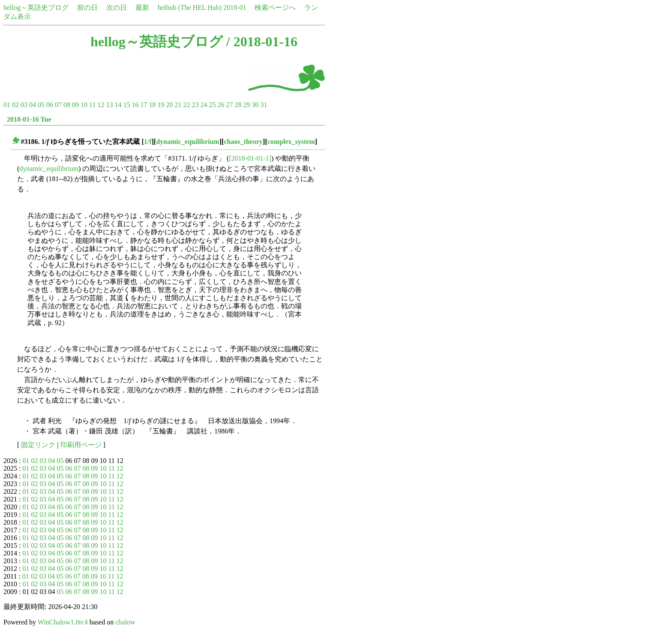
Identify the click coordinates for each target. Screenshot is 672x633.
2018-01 (235, 7)
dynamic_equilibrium (188, 142)
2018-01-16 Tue (29, 119)
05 (41, 105)
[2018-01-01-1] (250, 158)
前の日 (87, 7)
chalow (125, 622)
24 (204, 105)
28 (238, 105)
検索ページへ (275, 7)
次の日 (117, 7)
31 (264, 105)
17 (144, 105)
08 (67, 105)
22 (186, 105)
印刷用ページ (81, 445)
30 (255, 105)
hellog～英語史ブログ (36, 7)
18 (152, 105)
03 (24, 105)
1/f (148, 142)
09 (75, 105)
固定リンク (38, 445)
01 (7, 105)
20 (169, 105)
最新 (142, 7)
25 (212, 105)
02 (15, 105)
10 (84, 105)
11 (92, 105)
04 (33, 105)
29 (246, 105)
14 (118, 105)
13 (109, 105)
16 (135, 105)
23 (195, 105)
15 (126, 105)
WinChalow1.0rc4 (63, 622)
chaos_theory (243, 142)
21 (178, 105)
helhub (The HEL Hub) (190, 7)
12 (101, 105)
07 (58, 105)
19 (161, 105)
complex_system (291, 142)
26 (221, 105)
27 (229, 105)
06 (50, 105)
